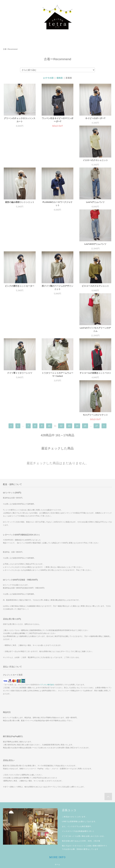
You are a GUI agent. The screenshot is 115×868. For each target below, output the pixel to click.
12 (61, 351)
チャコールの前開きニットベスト (95, 295)
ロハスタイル (75, 771)
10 (49, 351)
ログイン (57, 837)
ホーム (57, 790)
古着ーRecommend (10, 49)
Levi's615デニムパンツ (58, 208)
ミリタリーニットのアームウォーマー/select (57, 297)
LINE (64, 747)
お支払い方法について (57, 796)
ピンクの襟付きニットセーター (95, 208)
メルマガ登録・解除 (57, 843)
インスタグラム (74, 752)
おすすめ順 (48, 78)
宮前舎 (79, 775)
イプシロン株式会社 (47, 610)
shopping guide (57, 849)
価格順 (60, 78)
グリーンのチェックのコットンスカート (20, 120)
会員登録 (57, 831)
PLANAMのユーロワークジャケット (95, 165)
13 (69, 351)
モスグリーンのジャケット (20, 340)
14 (77, 351)
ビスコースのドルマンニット (57, 250)
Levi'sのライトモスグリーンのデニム (95, 252)
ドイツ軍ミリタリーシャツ (20, 295)
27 (97, 351)
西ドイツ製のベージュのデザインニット (20, 252)
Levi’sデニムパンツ (20, 208)
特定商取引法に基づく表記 (57, 808)
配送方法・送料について (57, 802)
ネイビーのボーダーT (95, 118)
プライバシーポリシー (57, 814)
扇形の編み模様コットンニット (57, 163)
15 (85, 351)
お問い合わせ (58, 819)
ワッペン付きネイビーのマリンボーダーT (57, 120)
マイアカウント (58, 825)
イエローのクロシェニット (20, 163)
